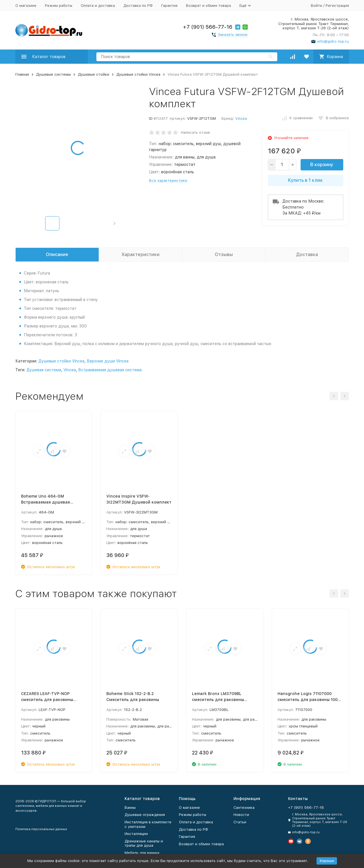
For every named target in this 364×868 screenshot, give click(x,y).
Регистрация (337, 6)
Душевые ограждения (145, 815)
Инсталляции (136, 834)
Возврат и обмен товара (208, 6)
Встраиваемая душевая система (110, 370)
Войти (317, 6)
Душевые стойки (94, 74)
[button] (114, 223)
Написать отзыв (195, 132)
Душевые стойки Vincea (138, 74)
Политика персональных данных (41, 829)
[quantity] (282, 165)
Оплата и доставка (98, 6)
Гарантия (169, 6)
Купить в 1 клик (305, 180)
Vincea (241, 118)
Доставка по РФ (138, 6)
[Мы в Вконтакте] (299, 841)
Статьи (240, 822)
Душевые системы (53, 74)
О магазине (26, 6)
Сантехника (244, 808)
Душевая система (44, 370)
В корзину (322, 165)
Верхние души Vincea (108, 361)
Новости (241, 815)
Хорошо (327, 861)
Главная (22, 74)
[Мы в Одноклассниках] (308, 841)
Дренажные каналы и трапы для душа (144, 843)
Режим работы (59, 6)
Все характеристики (168, 181)
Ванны (130, 808)
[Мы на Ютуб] (291, 841)
